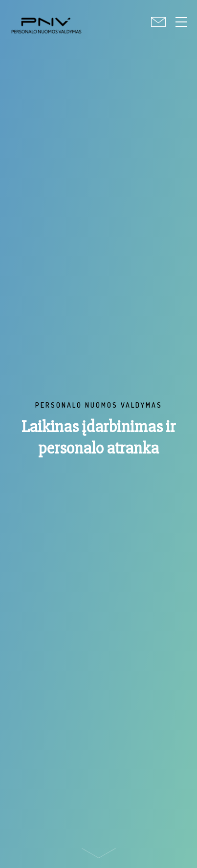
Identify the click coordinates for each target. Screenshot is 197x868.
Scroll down (99, 856)
